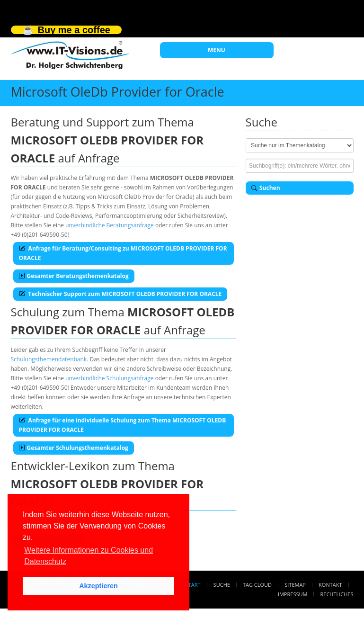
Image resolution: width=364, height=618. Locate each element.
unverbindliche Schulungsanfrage (109, 378)
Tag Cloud (257, 585)
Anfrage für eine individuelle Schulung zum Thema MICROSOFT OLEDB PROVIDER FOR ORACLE (123, 425)
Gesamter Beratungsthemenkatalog (74, 276)
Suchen (266, 188)
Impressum (293, 594)
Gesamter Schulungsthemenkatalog (74, 448)
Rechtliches (337, 594)
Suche (222, 585)
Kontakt (330, 585)
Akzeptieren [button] (98, 586)
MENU (217, 50)
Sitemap (295, 585)
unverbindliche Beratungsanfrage (110, 225)
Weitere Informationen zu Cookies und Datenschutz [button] (89, 556)
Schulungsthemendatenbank (49, 359)
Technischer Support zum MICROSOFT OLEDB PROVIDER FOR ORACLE (120, 294)
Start (193, 585)
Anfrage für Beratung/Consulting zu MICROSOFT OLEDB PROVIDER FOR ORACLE (123, 253)
